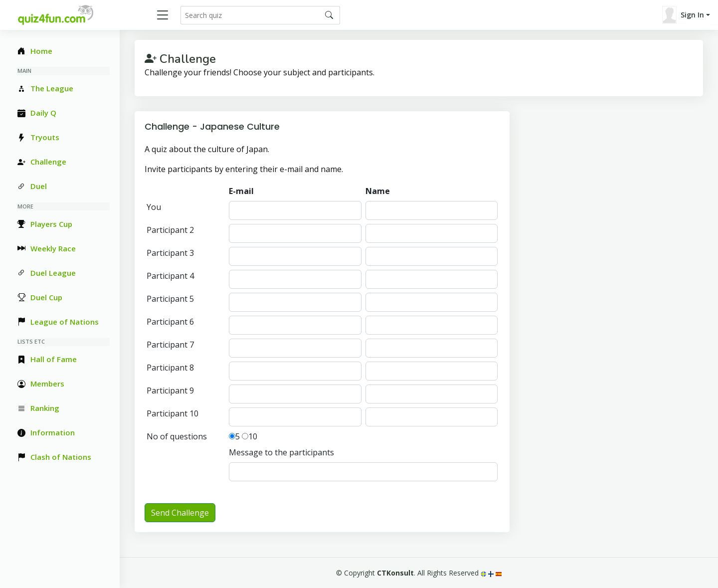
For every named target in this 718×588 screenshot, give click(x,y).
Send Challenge (180, 513)
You (154, 207)
